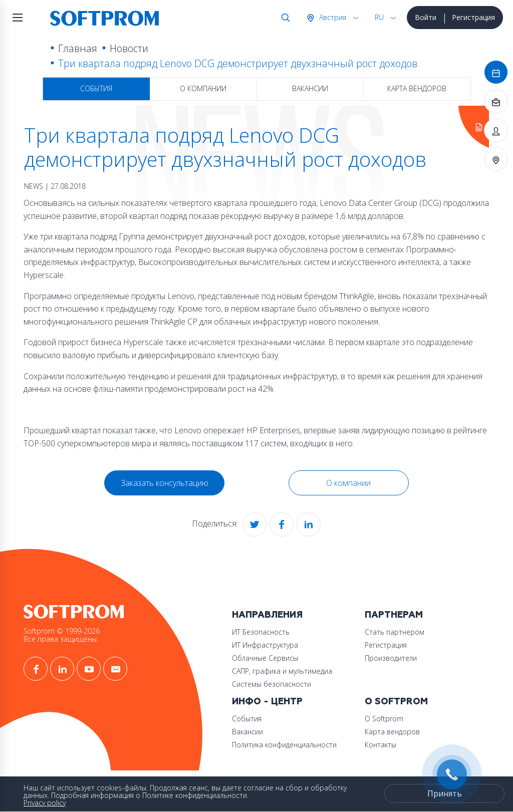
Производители (391, 658)
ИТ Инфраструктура (265, 645)
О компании (203, 88)
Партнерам (394, 615)
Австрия (332, 17)
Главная (78, 48)
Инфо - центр (267, 702)
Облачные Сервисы (265, 658)
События (96, 88)
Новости (129, 48)
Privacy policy (45, 803)
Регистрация (473, 17)
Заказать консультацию (165, 483)
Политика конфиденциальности (284, 745)
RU (379, 17)
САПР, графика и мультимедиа (282, 671)
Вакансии (310, 88)
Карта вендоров (417, 88)
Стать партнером (395, 632)
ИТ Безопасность (261, 632)
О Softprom (396, 702)
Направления (267, 615)
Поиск (284, 18)
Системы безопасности (272, 684)
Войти (426, 17)
